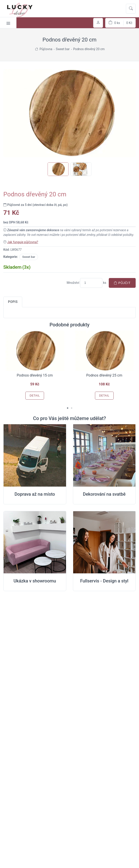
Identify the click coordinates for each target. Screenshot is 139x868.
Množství (73, 283)
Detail (35, 396)
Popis (13, 302)
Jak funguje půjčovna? (23, 242)
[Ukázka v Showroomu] (35, 542)
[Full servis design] (104, 542)
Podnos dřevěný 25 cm (104, 375)
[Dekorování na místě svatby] (104, 456)
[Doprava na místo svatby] (35, 456)
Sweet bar (29, 257)
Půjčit (122, 283)
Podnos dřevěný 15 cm (35, 375)
